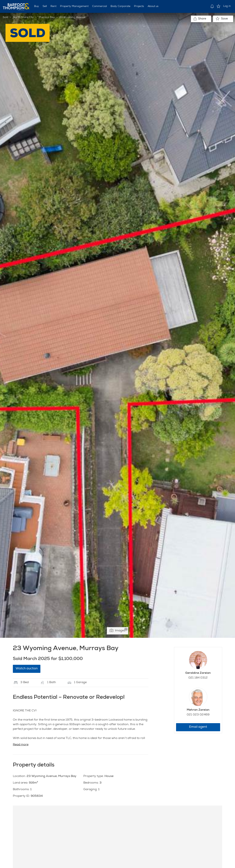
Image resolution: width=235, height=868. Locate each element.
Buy (37, 6)
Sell (45, 6)
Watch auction (27, 669)
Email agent (198, 727)
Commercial (100, 6)
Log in (227, 6)
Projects (139, 6)
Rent (53, 6)
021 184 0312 (198, 678)
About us (153, 6)
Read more (21, 745)
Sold (5, 17)
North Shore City (23, 17)
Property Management (74, 6)
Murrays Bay (47, 17)
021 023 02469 (198, 715)
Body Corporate (120, 6)
